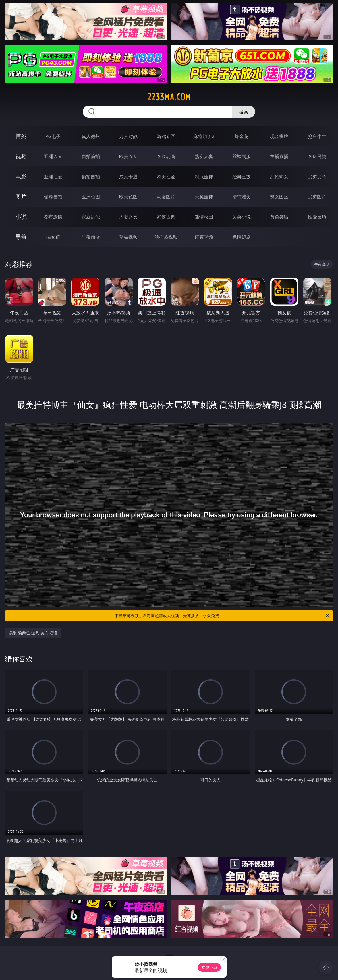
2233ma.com (169, 97)
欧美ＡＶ (128, 156)
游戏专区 (166, 136)
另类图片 (317, 197)
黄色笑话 (279, 217)
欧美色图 (128, 197)
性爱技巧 (317, 217)
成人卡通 (128, 177)
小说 (21, 217)
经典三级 (242, 177)
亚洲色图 (91, 197)
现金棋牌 (279, 136)
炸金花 (242, 136)
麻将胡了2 (204, 136)
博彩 (21, 136)
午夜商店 (91, 237)
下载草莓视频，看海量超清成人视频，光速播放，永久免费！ (222, 616)
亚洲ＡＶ (53, 156)
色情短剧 (242, 237)
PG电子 (53, 136)
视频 (21, 156)
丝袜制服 (242, 156)
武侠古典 (166, 217)
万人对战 (128, 136)
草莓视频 (128, 237)
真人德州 (91, 136)
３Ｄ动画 (166, 156)
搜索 (244, 112)
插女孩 (53, 237)
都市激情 (53, 217)
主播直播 (279, 156)
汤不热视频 (166, 237)
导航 (21, 237)
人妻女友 (128, 217)
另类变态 (317, 177)
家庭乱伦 (91, 217)
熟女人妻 (204, 156)
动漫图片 (166, 197)
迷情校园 (204, 217)
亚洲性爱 (53, 177)
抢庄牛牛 (317, 136)
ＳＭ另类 (317, 156)
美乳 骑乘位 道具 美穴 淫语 (33, 633)
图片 (21, 196)
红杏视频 (204, 237)
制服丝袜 (204, 177)
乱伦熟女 (279, 177)
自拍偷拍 (91, 156)
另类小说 (242, 217)
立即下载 (209, 967)
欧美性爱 (166, 177)
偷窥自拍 (53, 197)
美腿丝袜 (204, 197)
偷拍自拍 (91, 177)
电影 (21, 176)
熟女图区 (279, 197)
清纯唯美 (242, 197)
